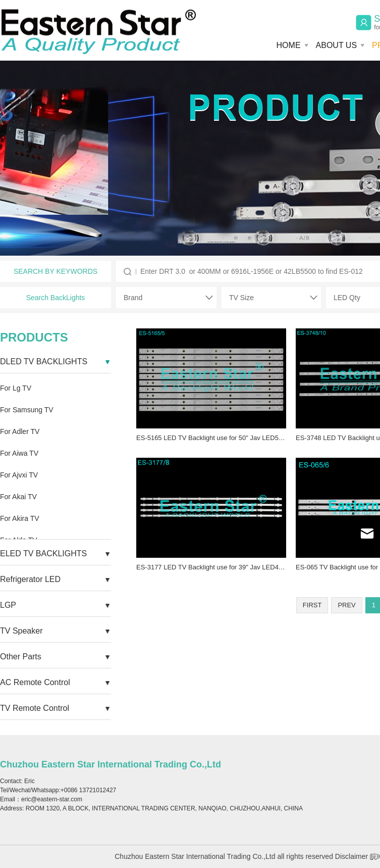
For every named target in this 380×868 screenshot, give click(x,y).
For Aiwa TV (19, 453)
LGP (8, 605)
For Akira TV (20, 518)
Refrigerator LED (30, 579)
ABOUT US (337, 45)
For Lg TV (16, 388)
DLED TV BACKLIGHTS (44, 361)
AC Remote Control (35, 682)
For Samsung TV (27, 410)
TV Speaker (21, 631)
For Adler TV (20, 431)
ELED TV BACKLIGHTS (43, 553)
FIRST (312, 605)
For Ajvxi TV (19, 475)
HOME (289, 45)
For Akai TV (18, 497)
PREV (346, 605)
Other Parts (21, 657)
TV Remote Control (35, 708)
